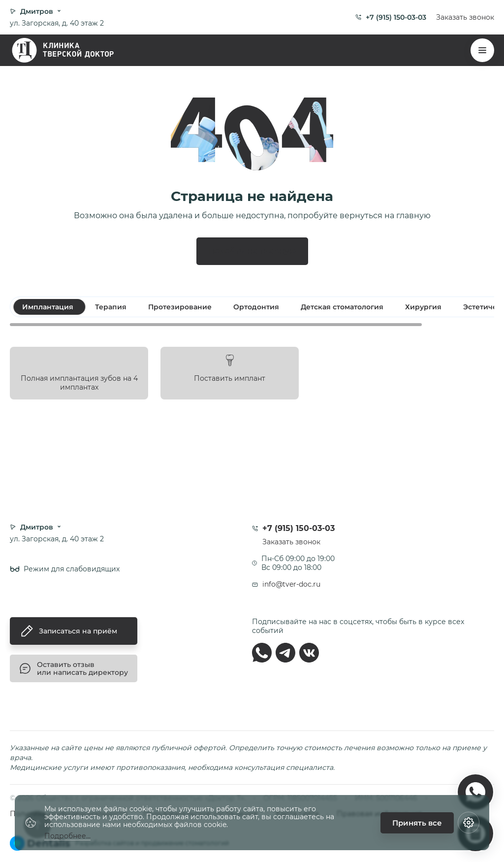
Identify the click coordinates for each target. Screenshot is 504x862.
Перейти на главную (252, 251)
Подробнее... (67, 836)
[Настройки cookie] (469, 823)
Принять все (417, 823)
